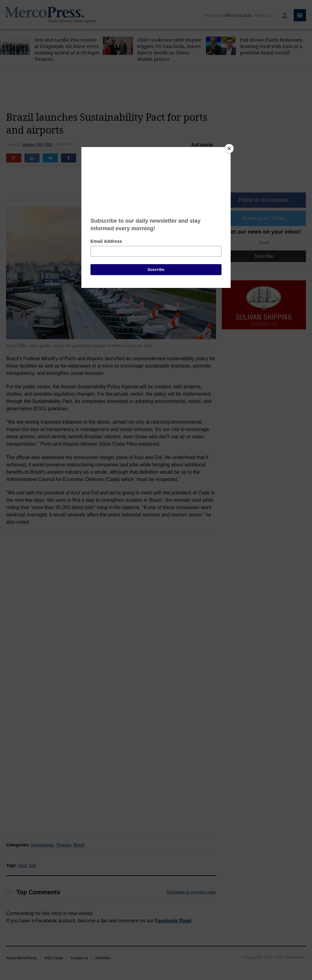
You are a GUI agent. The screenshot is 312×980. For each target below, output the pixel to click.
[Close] (229, 149)
